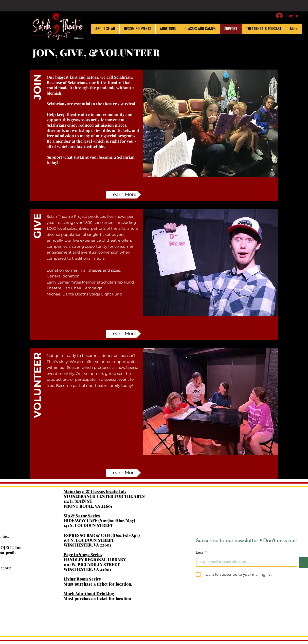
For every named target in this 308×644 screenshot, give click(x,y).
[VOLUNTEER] (37, 395)
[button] (37, 117)
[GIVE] (37, 256)
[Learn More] (123, 195)
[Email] (245, 562)
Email (201, 552)
